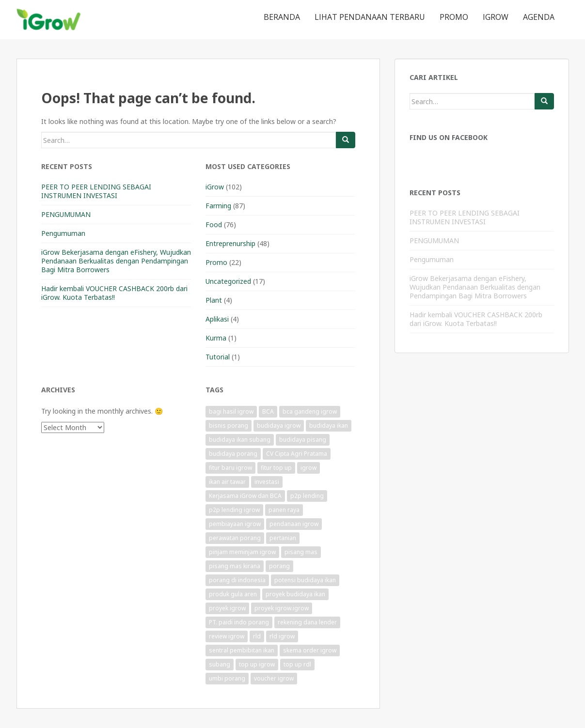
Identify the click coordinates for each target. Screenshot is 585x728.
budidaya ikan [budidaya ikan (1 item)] (329, 426)
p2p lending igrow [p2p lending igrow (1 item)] (234, 510)
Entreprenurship (230, 243)
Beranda (282, 17)
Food (214, 225)
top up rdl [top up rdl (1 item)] (297, 664)
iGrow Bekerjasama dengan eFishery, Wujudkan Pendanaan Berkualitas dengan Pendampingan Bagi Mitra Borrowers (116, 261)
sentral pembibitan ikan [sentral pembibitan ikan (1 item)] (242, 650)
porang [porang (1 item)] (279, 566)
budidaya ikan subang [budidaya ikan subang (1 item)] (240, 440)
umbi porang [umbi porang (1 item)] (227, 678)
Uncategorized (228, 281)
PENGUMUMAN (66, 214)
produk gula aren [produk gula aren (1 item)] (233, 594)
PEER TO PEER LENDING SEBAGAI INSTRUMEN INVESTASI (96, 191)
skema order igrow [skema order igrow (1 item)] (310, 650)
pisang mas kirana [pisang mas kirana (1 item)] (235, 566)
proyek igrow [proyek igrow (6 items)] (227, 608)
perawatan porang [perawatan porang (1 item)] (235, 538)
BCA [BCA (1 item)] (268, 411)
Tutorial (218, 357)
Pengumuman (63, 233)
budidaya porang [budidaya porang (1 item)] (233, 454)
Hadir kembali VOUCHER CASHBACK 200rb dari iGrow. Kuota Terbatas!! (114, 293)
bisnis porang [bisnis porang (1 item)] (229, 426)
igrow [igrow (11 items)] (308, 468)
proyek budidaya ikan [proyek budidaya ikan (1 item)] (295, 594)
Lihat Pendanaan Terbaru (370, 17)
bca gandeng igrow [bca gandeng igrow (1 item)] (310, 411)
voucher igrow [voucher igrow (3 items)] (274, 678)
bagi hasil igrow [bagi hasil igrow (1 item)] (231, 411)
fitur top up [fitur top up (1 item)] (276, 468)
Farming (218, 206)
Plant (214, 300)
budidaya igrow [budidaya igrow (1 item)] (279, 426)
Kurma (216, 338)
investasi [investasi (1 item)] (267, 482)
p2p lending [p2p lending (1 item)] (307, 496)
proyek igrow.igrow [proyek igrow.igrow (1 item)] (282, 608)
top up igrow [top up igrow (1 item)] (257, 664)
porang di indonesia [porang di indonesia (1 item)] (237, 580)
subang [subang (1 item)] (220, 664)
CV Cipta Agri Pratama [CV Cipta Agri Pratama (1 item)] (297, 454)
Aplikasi (217, 319)
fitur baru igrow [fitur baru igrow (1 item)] (230, 468)
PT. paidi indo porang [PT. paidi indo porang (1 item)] (239, 622)
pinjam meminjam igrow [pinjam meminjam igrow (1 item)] (242, 552)
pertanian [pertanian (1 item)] (283, 538)
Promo (454, 17)
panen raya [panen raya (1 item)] (284, 510)
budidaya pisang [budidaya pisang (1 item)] (303, 440)
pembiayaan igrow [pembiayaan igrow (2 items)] (235, 524)
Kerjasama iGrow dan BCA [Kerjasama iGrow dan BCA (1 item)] (245, 496)
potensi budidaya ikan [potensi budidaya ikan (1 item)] (305, 580)
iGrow (496, 17)
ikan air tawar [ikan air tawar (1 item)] (227, 482)
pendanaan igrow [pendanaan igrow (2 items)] (294, 524)
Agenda (539, 17)
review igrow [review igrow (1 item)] (227, 636)
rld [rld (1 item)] (257, 636)
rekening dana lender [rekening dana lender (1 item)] (307, 622)
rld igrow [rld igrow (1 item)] (282, 636)
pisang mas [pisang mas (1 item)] (301, 552)
